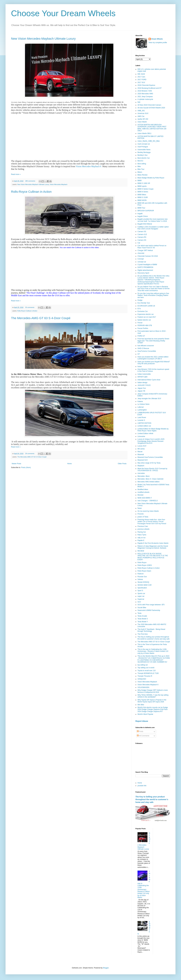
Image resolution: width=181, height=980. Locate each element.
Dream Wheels (157, 39)
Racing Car (142, 532)
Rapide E (141, 540)
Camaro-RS (142, 237)
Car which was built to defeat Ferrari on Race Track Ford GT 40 (152, 247)
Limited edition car (144, 426)
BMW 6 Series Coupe (145, 189)
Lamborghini (142, 410)
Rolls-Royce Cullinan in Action (31, 192)
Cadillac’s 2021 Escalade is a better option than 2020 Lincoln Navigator (153, 228)
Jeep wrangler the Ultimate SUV (149, 399)
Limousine (141, 436)
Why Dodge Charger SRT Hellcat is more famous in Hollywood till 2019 (153, 691)
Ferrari (140, 323)
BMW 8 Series (143, 192)
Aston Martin (142, 122)
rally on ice (141, 538)
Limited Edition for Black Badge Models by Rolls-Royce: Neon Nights (153, 430)
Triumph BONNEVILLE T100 (148, 673)
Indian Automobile (144, 374)
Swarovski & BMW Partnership (149, 610)
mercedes (141, 473)
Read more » (16, 174)
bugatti (140, 214)
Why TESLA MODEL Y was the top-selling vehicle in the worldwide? (153, 696)
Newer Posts (16, 464)
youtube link (142, 786)
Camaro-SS (142, 240)
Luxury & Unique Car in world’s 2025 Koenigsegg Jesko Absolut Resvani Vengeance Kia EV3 (151, 441)
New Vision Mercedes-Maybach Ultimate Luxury (43, 39)
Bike (139, 166)
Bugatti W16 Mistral (145, 224)
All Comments (143, 736)
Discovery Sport (143, 273)
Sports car (141, 593)
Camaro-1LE (142, 234)
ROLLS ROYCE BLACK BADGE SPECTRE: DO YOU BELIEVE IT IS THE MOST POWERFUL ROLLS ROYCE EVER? (153, 557)
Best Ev (140, 161)
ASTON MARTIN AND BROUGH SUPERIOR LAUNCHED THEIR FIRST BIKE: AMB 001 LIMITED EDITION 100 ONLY (152, 128)
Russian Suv (142, 577)
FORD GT (141, 336)
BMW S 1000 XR (144, 183)
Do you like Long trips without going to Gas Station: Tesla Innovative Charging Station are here (153, 295)
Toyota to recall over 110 (147, 671)
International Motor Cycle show (149, 380)
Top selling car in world (146, 668)
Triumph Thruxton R (145, 676)
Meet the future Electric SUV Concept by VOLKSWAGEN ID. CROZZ (152, 470)
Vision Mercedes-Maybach (59, 184)
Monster (140, 495)
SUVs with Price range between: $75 (151, 605)
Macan (140, 452)
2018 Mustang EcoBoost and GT (150, 88)
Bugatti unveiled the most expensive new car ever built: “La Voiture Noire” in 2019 (152, 220)
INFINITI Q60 (142, 377)
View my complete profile (158, 43)
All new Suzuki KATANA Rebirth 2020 (151, 108)
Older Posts (122, 464)
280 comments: (31, 181)
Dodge (140, 300)
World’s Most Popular (145, 714)
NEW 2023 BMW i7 (145, 498)
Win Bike (141, 705)
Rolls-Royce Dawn (144, 571)
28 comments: (30, 454)
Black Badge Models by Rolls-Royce (151, 178)
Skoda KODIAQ (143, 582)
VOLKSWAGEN (143, 687)
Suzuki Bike (142, 608)
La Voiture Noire (143, 404)
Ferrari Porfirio (143, 328)
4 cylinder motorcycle (145, 99)
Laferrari (141, 407)
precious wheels (143, 529)
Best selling (142, 164)
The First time (143, 634)
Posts (140, 731)
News (140, 508)
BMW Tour (141, 208)
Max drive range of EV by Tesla (149, 463)
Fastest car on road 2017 (147, 317)
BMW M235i (142, 200)
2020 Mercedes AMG (145, 94)
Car (139, 243)
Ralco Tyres (142, 535)
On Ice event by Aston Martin (148, 511)
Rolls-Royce (142, 563)
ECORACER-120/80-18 (146, 306)
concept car (142, 262)
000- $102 (141, 74)
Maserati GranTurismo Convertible (150, 457)
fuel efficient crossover (146, 346)
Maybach (141, 466)
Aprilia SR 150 (143, 119)
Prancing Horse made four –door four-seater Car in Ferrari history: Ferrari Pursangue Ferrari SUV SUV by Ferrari (152, 522)
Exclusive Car (143, 311)
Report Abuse (142, 721)
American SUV (143, 113)
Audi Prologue (143, 147)
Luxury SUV (142, 446)
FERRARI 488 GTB (145, 325)
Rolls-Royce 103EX (145, 565)
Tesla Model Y (143, 622)
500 (139, 102)
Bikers (140, 172)
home (140, 366)
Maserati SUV (143, 460)
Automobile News (144, 150)
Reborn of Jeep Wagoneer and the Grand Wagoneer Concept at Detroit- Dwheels (153, 547)
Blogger (106, 968)
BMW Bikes (142, 195)
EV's (139, 309)
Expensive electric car (146, 314)
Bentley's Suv (142, 155)
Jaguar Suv (142, 388)
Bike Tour (141, 169)
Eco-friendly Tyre (144, 303)
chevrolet (141, 253)
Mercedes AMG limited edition (148, 482)
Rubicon (141, 574)
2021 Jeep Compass (145, 97)
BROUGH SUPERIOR (146, 211)
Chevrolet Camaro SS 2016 (148, 256)
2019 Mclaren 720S (145, 91)
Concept (141, 259)
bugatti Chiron (143, 216)
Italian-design (142, 383)
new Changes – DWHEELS (148, 501)
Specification (142, 588)
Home (69, 464)
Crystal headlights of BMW (147, 265)
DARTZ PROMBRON (145, 267)
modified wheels (143, 492)
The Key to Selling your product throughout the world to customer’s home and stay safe (154, 638)
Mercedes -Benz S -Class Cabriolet (150, 479)
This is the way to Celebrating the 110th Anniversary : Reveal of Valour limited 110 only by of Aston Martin (153, 651)
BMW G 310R (143, 197)
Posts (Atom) (26, 467)
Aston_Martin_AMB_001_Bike (149, 141)
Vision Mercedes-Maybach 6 (89, 166)
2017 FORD (142, 80)
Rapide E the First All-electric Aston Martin (153, 543)
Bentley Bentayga (144, 152)
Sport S (140, 591)
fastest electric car (144, 320)
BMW (140, 181)
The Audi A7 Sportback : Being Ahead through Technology (151, 630)
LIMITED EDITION (144, 423)
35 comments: (30, 307)
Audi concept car (144, 144)
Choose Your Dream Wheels (63, 13)
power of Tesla (143, 517)
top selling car (143, 665)
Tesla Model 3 (143, 619)
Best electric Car (144, 158)
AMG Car (141, 116)
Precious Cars (143, 526)
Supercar (141, 599)
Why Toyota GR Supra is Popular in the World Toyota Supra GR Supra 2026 (152, 701)
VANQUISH (142, 679)
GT (139, 354)
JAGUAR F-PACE (144, 385)
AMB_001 (141, 111)
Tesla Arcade (142, 616)
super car (141, 596)
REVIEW (141, 551)
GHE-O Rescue (143, 348)
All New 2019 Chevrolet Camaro (149, 105)
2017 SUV (141, 82)
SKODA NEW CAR (144, 585)
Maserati (141, 454)
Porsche (141, 514)
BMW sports (142, 186)
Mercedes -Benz (144, 476)
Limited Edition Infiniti (145, 433)
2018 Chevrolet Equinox (146, 85)
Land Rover (142, 417)
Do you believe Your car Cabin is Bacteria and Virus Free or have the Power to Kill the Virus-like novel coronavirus (154, 289)
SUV (139, 602)
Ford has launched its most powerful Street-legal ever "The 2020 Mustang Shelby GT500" (154, 341)
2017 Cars (141, 77)
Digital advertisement (145, 270)
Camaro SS (142, 232)
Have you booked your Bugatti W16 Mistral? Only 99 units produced (154, 363)
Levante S (141, 420)
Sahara (140, 579)
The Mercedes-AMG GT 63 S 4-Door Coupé (41, 318)
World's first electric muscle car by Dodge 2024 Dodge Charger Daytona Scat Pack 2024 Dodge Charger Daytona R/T (153, 709)
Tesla (139, 613)
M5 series (141, 449)
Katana (140, 401)
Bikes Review (142, 175)
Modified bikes (143, 489)
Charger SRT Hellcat (145, 250)
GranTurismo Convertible (147, 351)
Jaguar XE (141, 391)
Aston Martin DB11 (144, 133)
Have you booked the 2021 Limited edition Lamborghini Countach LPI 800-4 (153, 358)
